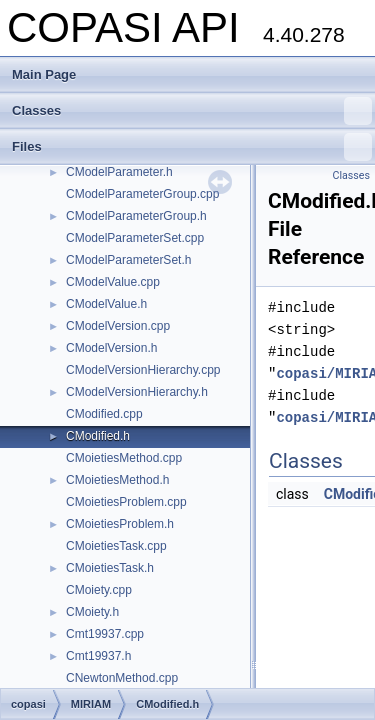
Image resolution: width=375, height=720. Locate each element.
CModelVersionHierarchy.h (137, 392)
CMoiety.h (92, 612)
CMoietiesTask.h (110, 568)
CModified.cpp (104, 414)
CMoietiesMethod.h (117, 480)
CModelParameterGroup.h (136, 216)
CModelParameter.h (119, 172)
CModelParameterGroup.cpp (142, 194)
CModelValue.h (106, 304)
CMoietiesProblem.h (120, 524)
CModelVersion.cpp (118, 326)
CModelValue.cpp (113, 282)
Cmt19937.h (98, 656)
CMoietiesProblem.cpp (126, 502)
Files (192, 147)
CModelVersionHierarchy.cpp (143, 370)
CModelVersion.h (111, 348)
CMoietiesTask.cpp (116, 546)
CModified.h (98, 436)
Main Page (44, 74)
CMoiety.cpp (99, 590)
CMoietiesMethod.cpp (124, 458)
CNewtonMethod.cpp (122, 678)
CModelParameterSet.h (128, 260)
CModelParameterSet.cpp (135, 238)
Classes (192, 111)
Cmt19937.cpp (105, 634)
